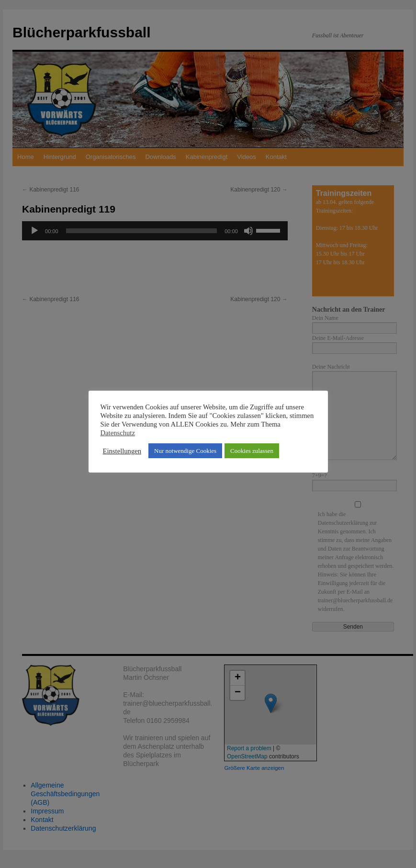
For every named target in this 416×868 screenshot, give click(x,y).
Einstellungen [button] (122, 451)
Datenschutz (118, 433)
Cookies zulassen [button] (252, 451)
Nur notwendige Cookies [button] (185, 451)
